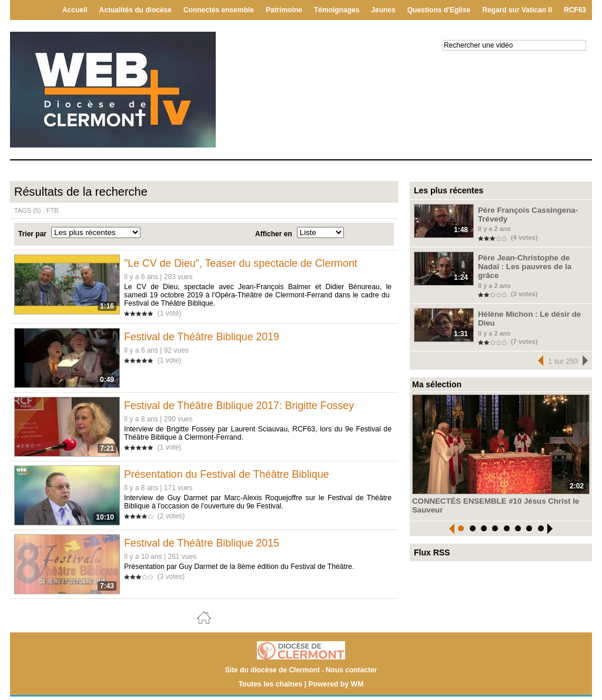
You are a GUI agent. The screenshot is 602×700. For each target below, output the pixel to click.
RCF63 (575, 10)
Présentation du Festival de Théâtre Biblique (229, 477)
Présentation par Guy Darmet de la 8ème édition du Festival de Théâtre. (238, 570)
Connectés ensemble (219, 10)
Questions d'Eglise (439, 10)
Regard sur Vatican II (517, 10)
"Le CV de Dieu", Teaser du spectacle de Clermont (244, 263)
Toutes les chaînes (271, 688)
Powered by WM (335, 688)
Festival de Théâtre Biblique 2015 (204, 547)
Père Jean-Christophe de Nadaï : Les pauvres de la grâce (531, 260)
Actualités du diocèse (136, 10)
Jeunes (383, 10)
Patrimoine (284, 10)
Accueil (75, 10)
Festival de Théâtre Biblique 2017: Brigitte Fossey (242, 407)
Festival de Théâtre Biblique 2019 (204, 337)
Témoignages (337, 10)
